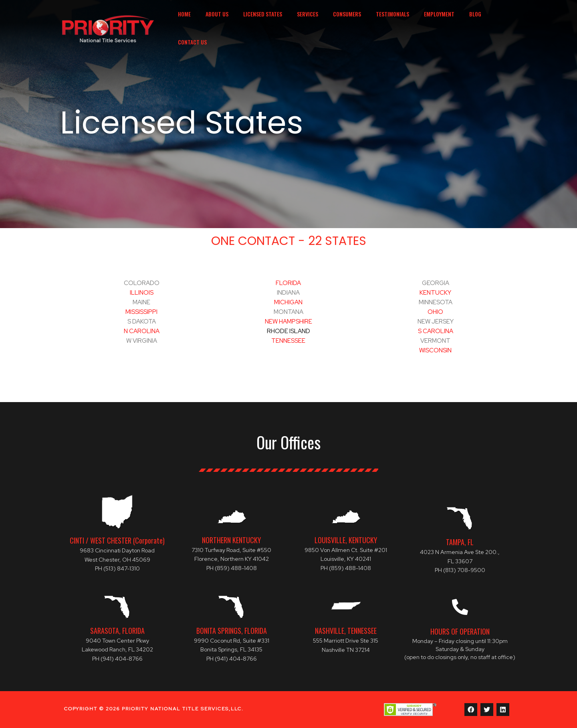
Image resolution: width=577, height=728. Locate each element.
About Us (229, 21)
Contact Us (497, 21)
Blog (465, 21)
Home (200, 21)
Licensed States (271, 21)
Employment (433, 21)
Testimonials (390, 21)
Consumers (348, 21)
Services (312, 21)
